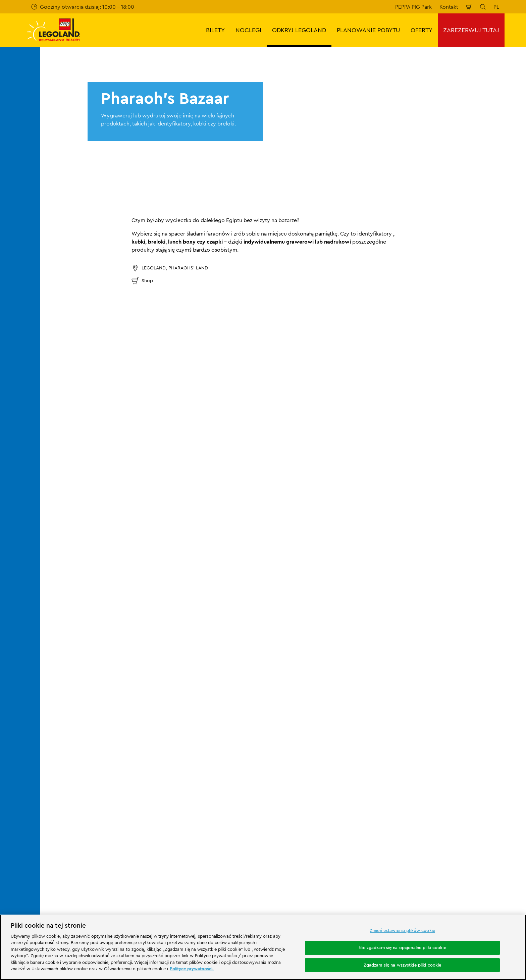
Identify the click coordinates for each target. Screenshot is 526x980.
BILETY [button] (215, 30)
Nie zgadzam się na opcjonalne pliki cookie (402, 947)
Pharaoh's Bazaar (223, 668)
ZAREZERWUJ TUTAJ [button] (471, 30)
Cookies (298, 786)
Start (72, 668)
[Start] (116, 840)
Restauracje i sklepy (153, 668)
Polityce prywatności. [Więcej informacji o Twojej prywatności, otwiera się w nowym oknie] (192, 969)
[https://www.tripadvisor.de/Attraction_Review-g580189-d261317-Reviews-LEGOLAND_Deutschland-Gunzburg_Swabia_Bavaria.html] (497, 878)
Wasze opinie (83, 715)
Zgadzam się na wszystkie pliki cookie (403, 965)
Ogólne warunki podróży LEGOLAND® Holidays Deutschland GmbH (335, 760)
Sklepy (189, 668)
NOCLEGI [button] (248, 30)
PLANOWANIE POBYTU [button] (368, 30)
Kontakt (449, 7)
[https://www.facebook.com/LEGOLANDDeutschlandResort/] (447, 878)
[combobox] (250, 614)
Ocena (75, 727)
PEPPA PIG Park (413, 7)
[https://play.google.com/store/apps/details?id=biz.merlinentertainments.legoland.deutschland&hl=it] (450, 830)
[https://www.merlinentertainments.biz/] (69, 840)
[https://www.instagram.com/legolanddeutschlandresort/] (464, 878)
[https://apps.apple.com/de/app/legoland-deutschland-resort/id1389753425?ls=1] (498, 830)
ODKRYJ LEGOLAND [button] (299, 30)
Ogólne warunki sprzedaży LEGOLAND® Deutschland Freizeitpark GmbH (337, 724)
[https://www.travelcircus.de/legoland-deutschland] (155, 840)
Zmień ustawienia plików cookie (402, 931)
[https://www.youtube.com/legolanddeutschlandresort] (480, 878)
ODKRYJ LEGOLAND (106, 668)
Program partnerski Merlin (209, 704)
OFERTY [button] (422, 30)
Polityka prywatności (314, 774)
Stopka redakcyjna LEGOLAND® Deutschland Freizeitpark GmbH (327, 707)
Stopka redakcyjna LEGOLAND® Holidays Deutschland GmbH (338, 742)
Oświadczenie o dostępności (324, 797)
